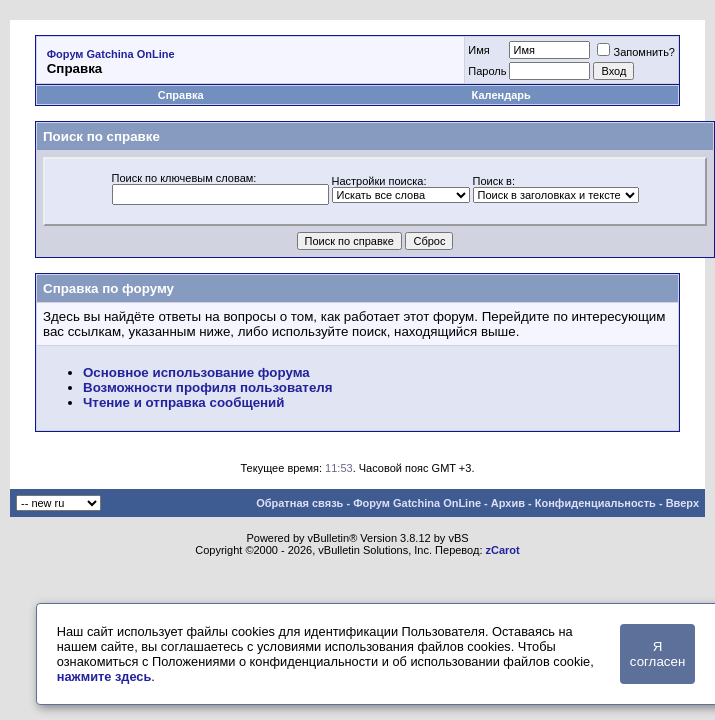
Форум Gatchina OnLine (111, 54)
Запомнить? (636, 52)
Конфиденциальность (595, 503)
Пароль (487, 71)
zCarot (503, 550)
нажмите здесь (104, 676)
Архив (508, 503)
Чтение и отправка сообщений (184, 402)
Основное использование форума (196, 372)
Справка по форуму (108, 288)
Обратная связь (299, 503)
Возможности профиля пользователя (208, 387)
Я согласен (657, 654)
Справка (181, 95)
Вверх (682, 503)
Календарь (501, 95)
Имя (478, 50)
